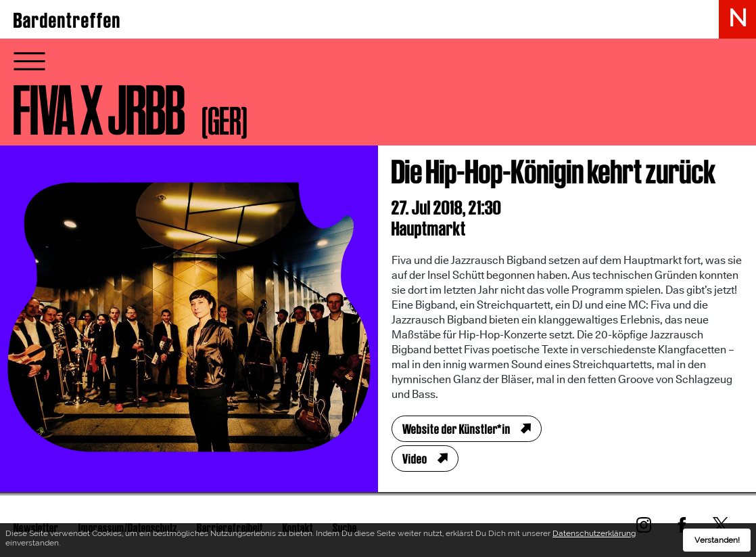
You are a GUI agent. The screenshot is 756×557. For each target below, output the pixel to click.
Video (415, 459)
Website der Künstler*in (456, 429)
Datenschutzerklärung (594, 533)
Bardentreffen (67, 20)
